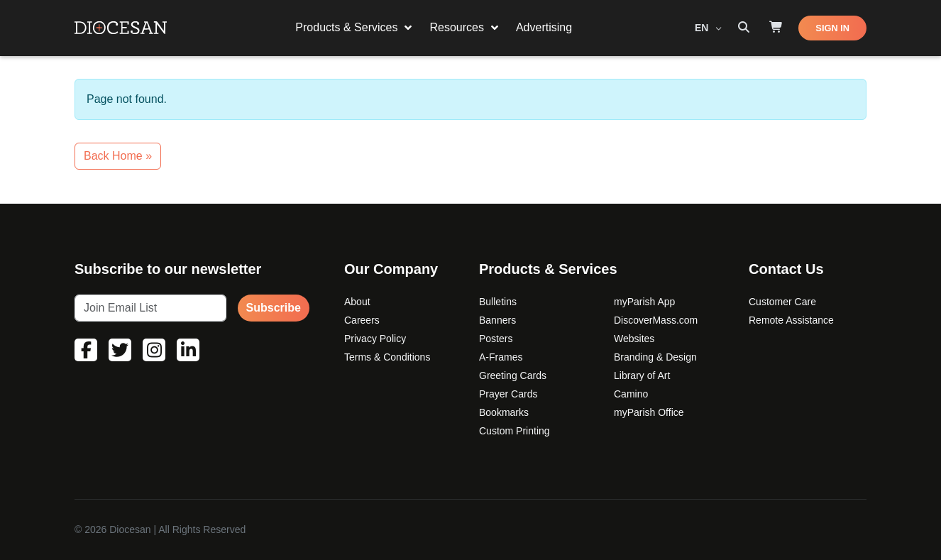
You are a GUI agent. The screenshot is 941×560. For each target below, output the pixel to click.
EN (703, 28)
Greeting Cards (513, 375)
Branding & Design (655, 357)
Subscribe (274, 308)
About (357, 302)
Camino (631, 394)
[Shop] (776, 28)
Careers (362, 320)
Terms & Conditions (387, 357)
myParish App (644, 302)
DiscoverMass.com (656, 320)
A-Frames (501, 357)
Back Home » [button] (118, 156)
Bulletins (498, 302)
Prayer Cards (508, 394)
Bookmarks (504, 412)
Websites (634, 339)
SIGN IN (832, 28)
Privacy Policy (375, 339)
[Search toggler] (744, 28)
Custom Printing (514, 431)
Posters (496, 339)
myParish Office (649, 412)
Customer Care (782, 302)
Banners (497, 320)
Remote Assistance (791, 320)
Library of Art (642, 375)
